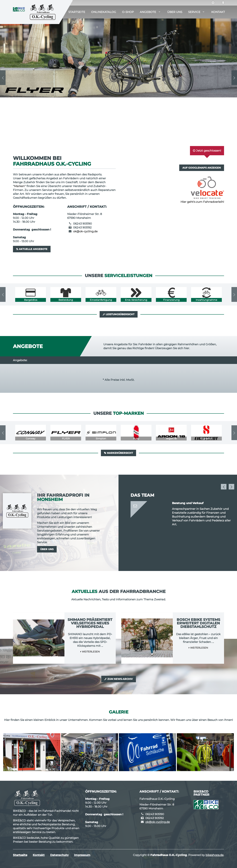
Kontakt (218, 12)
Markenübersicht (118, 453)
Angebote (148, 12)
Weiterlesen (90, 652)
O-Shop (128, 12)
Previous (3, 78)
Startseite (77, 12)
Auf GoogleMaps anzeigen (202, 168)
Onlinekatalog (104, 12)
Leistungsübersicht (119, 314)
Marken (19, 186)
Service (194, 12)
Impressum (82, 855)
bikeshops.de (215, 855)
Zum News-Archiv (119, 679)
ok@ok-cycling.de (85, 231)
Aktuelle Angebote (32, 249)
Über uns (175, 12)
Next (234, 78)
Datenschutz (59, 855)
